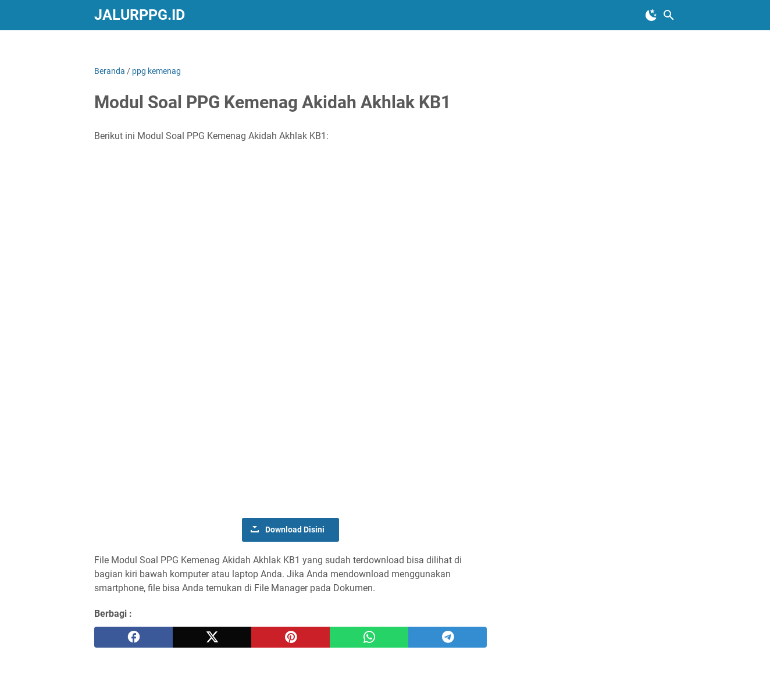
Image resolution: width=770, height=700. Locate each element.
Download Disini (295, 530)
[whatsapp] (369, 637)
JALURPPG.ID (140, 15)
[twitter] (212, 637)
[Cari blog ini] (669, 15)
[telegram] (448, 637)
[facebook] (133, 637)
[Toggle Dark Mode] (651, 15)
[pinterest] (290, 637)
